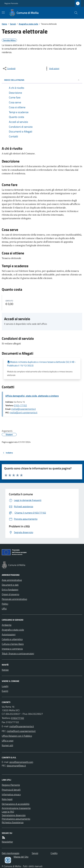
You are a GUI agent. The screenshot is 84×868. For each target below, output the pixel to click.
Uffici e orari (8, 741)
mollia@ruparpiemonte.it (24, 409)
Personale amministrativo (14, 599)
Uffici (4, 609)
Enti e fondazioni (10, 590)
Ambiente (7, 625)
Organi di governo (10, 594)
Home (4, 24)
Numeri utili (7, 745)
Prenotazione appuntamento (16, 819)
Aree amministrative (12, 580)
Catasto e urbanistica (12, 639)
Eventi (5, 691)
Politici (5, 604)
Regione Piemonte (11, 3)
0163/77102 (18, 718)
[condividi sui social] (9, 69)
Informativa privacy (11, 794)
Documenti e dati (10, 585)
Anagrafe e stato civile (28, 24)
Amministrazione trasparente (16, 808)
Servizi (13, 24)
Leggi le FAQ (8, 812)
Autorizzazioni (9, 634)
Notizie (5, 670)
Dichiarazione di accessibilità (16, 804)
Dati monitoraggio (11, 853)
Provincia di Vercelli (11, 790)
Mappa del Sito (21, 857)
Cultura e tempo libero (13, 644)
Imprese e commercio (12, 649)
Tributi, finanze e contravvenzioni (18, 653)
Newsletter (7, 842)
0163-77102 (20, 405)
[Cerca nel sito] (75, 13)
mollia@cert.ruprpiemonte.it (24, 412)
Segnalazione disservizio (14, 815)
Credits (54, 853)
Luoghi (5, 686)
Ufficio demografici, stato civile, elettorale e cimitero (32, 396)
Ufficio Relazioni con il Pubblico (17, 736)
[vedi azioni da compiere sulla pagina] (52, 69)
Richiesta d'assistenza (13, 822)
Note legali (7, 799)
